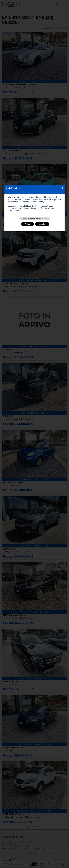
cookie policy (38, 202)
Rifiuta (28, 224)
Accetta (42, 224)
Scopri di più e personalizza (35, 219)
